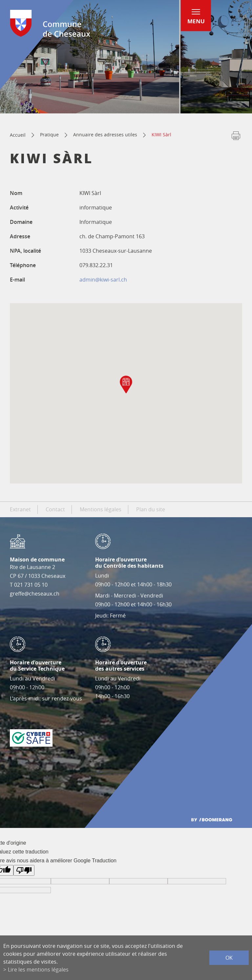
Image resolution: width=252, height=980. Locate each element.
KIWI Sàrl (161, 135)
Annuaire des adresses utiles (105, 135)
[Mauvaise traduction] (24, 870)
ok (229, 958)
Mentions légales (101, 509)
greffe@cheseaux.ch (35, 594)
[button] (126, 384)
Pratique (49, 135)
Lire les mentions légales (38, 970)
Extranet (20, 509)
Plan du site (151, 509)
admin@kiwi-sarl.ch (103, 280)
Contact (55, 509)
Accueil (18, 135)
